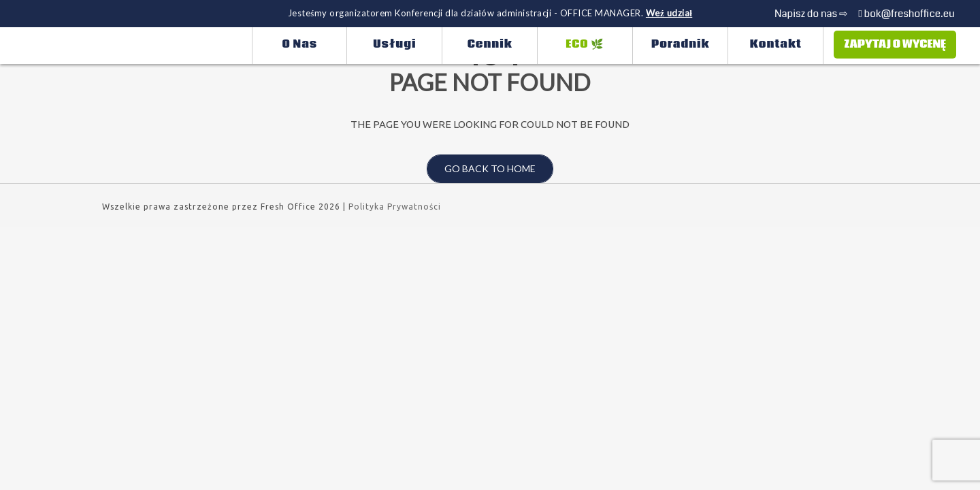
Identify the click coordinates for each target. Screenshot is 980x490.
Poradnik (681, 44)
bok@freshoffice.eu (906, 14)
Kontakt (776, 44)
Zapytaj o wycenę (895, 44)
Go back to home (481, 169)
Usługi (394, 44)
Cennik (490, 44)
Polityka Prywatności (395, 207)
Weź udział (669, 13)
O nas (300, 44)
